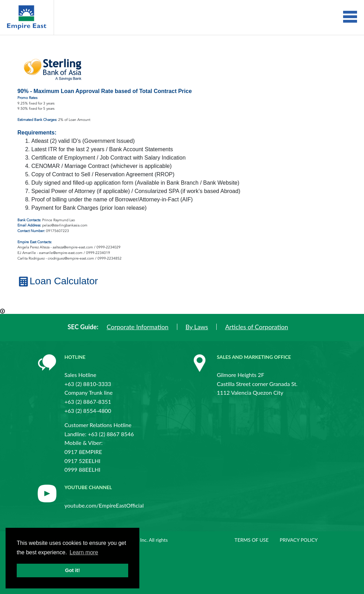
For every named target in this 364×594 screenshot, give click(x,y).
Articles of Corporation (257, 327)
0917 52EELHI (82, 461)
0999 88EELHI (82, 469)
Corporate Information (137, 327)
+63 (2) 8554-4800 (88, 411)
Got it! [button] (72, 570)
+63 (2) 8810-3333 (88, 384)
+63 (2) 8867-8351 (88, 402)
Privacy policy (299, 540)
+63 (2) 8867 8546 (111, 434)
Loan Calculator (58, 281)
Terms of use (251, 540)
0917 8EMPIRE (83, 452)
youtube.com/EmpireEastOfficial (104, 505)
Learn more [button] (84, 552)
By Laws (197, 327)
